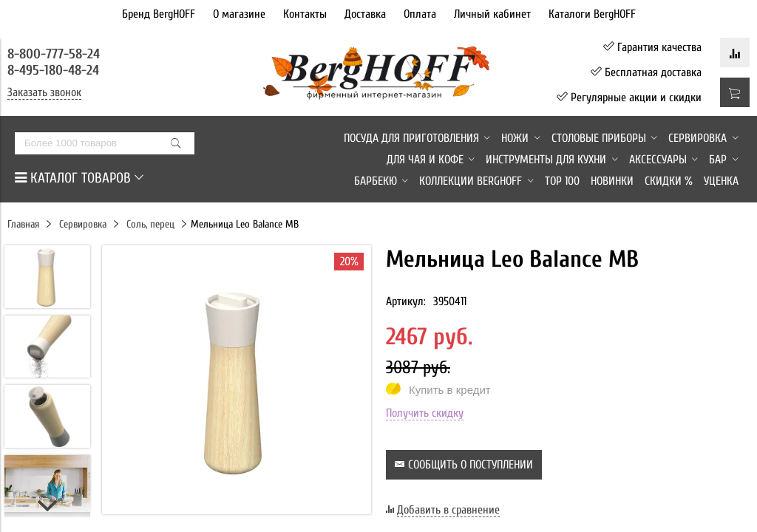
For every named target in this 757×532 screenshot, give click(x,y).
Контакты (305, 14)
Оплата (420, 14)
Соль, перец (150, 224)
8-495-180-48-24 (53, 70)
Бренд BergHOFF (159, 14)
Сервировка (83, 224)
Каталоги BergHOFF (592, 14)
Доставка (365, 14)
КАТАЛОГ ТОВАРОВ (79, 178)
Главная (23, 224)
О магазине (239, 14)
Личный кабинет (492, 14)
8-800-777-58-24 (55, 54)
